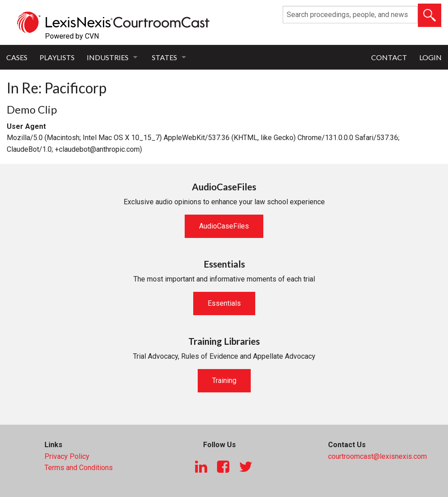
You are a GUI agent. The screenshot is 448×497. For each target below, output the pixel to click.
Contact (389, 57)
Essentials (224, 303)
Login (430, 57)
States (164, 57)
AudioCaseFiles (224, 226)
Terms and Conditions (79, 468)
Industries (108, 57)
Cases (17, 57)
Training (224, 380)
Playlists (57, 57)
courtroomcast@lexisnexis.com (377, 456)
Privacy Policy (67, 456)
